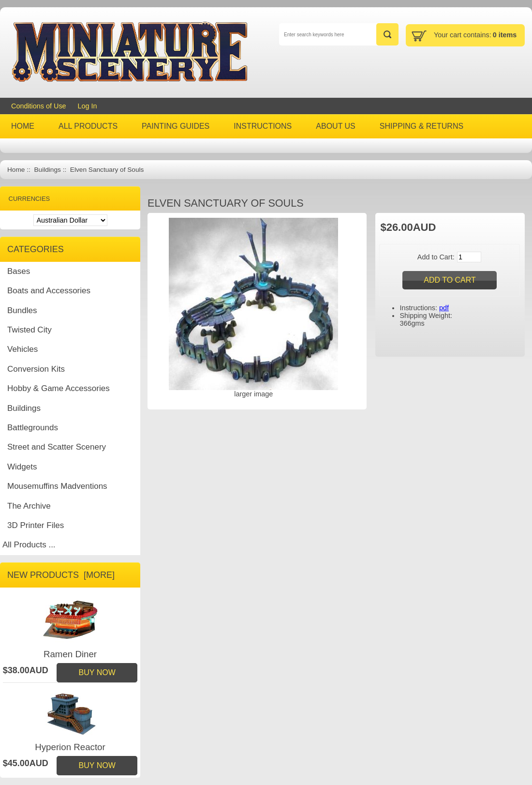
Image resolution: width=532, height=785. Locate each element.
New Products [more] (61, 575)
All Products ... (29, 545)
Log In (88, 106)
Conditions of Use (39, 106)
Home (16, 170)
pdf (444, 308)
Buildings (47, 170)
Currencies (30, 199)
